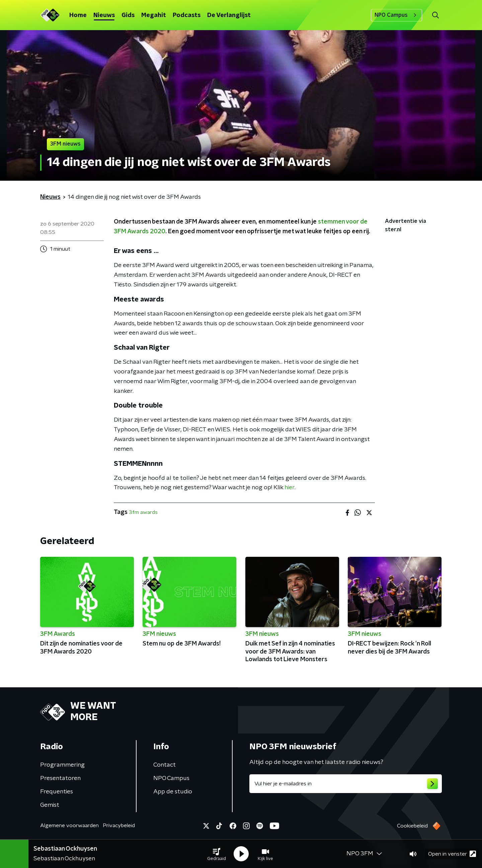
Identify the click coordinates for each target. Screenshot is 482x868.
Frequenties (57, 792)
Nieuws (104, 15)
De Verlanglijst (229, 15)
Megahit (154, 15)
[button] (217, 854)
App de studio (173, 792)
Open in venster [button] (452, 854)
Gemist (50, 805)
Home (78, 15)
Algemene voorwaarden (69, 826)
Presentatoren (60, 778)
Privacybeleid (119, 826)
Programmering (62, 765)
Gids (128, 15)
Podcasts (187, 15)
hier (290, 488)
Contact (165, 765)
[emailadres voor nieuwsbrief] (346, 784)
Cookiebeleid (412, 826)
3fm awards (143, 512)
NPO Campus (396, 15)
